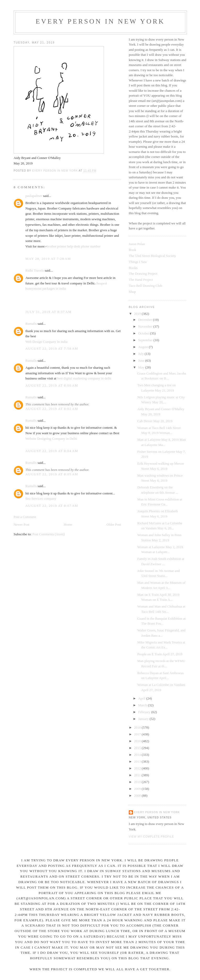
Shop (132, 292)
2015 (138, 748)
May (142, 367)
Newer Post (21, 524)
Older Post (114, 524)
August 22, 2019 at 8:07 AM (52, 506)
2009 (138, 789)
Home (68, 524)
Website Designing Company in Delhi (51, 439)
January (144, 719)
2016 (138, 741)
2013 (138, 761)
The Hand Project (141, 280)
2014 (138, 755)
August (144, 347)
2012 (138, 768)
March (143, 705)
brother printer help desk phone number (74, 246)
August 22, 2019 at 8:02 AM (52, 409)
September (146, 340)
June (142, 360)
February (145, 712)
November (146, 326)
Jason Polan (137, 244)
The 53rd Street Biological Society (152, 256)
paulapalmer (34, 196)
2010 (138, 782)
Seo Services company (41, 499)
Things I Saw (138, 262)
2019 (138, 314)
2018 (138, 727)
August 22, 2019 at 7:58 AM (52, 348)
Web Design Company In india (46, 342)
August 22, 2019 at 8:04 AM (52, 451)
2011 (138, 775)
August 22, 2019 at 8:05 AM (52, 474)
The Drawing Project (143, 274)
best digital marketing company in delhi (84, 378)
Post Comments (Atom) (49, 534)
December (146, 320)
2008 (138, 795)
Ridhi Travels (35, 270)
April (142, 698)
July (141, 354)
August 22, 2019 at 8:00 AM (52, 385)
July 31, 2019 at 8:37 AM (48, 312)
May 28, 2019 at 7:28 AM (48, 259)
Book (132, 250)
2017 (138, 734)
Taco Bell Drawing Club (145, 286)
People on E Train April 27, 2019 (160, 654)
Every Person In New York (100, 21)
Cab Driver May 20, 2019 (155, 421)
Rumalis (31, 324)
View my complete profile (151, 837)
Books (133, 268)
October (144, 333)
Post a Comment (25, 517)
